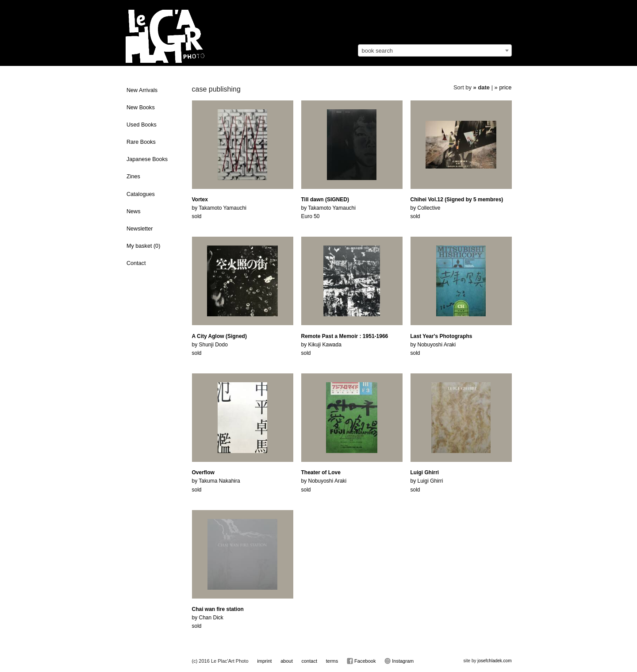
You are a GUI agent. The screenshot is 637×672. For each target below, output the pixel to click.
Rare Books (141, 142)
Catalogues (141, 194)
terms (332, 661)
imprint (264, 661)
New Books (141, 108)
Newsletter (140, 229)
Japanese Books (147, 159)
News (134, 211)
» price (503, 87)
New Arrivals (142, 90)
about (287, 661)
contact (309, 661)
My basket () (143, 246)
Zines (133, 177)
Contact (136, 263)
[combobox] (435, 50)
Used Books (142, 125)
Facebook (361, 661)
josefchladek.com (494, 661)
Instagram (399, 661)
